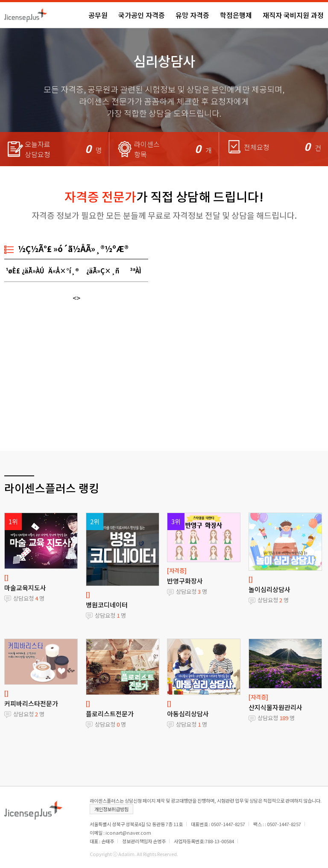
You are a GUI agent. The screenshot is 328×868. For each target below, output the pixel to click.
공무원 (98, 15)
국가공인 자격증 (142, 15)
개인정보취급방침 (111, 809)
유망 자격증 (192, 15)
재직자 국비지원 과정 (293, 15)
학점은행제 (236, 15)
